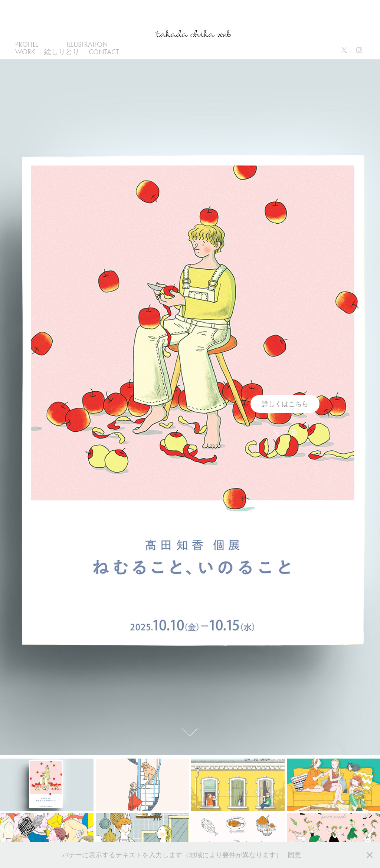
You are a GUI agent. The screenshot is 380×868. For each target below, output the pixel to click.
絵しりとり (62, 52)
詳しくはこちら (285, 404)
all (52, 44)
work (25, 52)
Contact (104, 52)
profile (27, 44)
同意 (294, 855)
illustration (87, 44)
